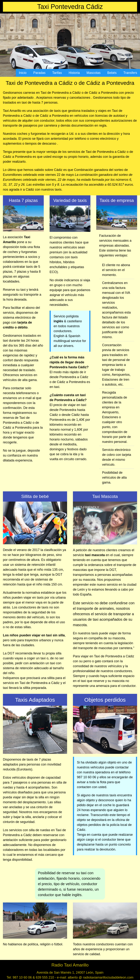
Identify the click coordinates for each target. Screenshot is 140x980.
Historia (74, 73)
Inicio (23, 73)
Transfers (130, 73)
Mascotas (94, 73)
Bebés (112, 73)
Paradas (39, 73)
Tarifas (57, 73)
